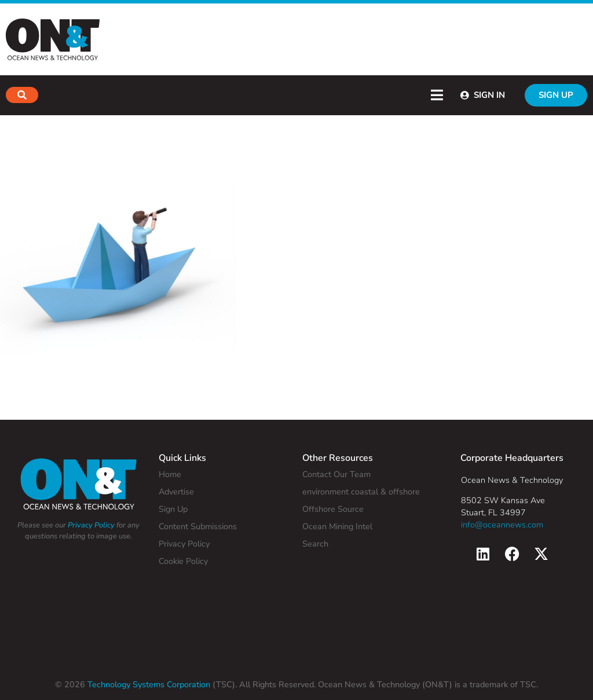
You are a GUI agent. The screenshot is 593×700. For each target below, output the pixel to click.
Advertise (176, 492)
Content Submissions (198, 526)
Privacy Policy (91, 525)
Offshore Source (333, 509)
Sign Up (173, 509)
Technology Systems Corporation (148, 684)
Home (170, 474)
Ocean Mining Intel (337, 526)
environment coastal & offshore (361, 492)
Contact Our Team (336, 474)
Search (315, 544)
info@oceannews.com (502, 525)
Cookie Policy (183, 561)
